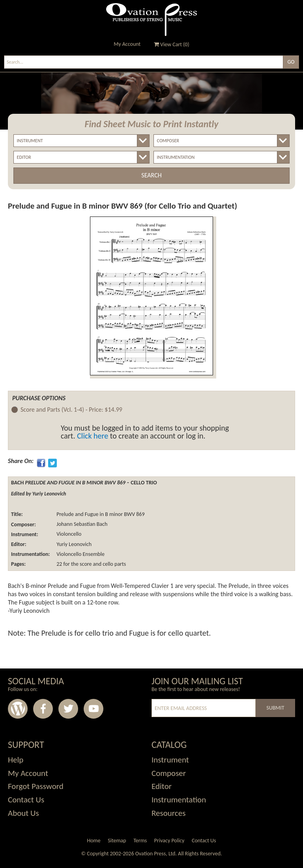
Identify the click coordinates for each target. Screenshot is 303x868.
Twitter (68, 709)
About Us (23, 813)
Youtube (94, 709)
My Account (127, 44)
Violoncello (68, 534)
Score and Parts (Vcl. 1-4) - (71, 410)
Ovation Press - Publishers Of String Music (151, 20)
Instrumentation (179, 800)
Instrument (170, 760)
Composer (169, 773)
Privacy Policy (169, 841)
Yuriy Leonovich (73, 544)
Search (151, 175)
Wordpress (18, 709)
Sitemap (117, 841)
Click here (93, 436)
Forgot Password (36, 786)
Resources (168, 813)
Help (16, 760)
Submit (275, 708)
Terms (140, 841)
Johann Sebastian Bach (81, 524)
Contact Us (26, 800)
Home (94, 841)
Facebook (43, 709)
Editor (162, 786)
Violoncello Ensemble (80, 554)
